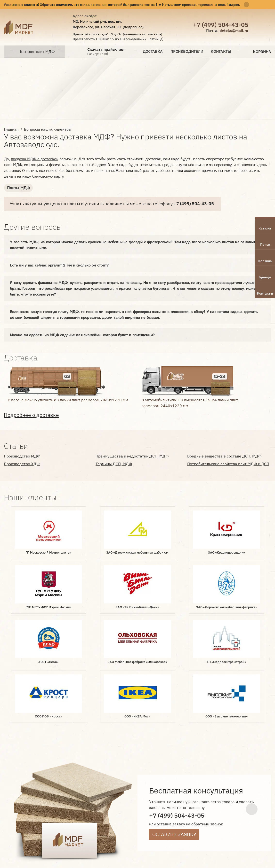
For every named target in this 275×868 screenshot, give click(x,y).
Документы (118, 802)
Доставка (153, 51)
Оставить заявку (174, 721)
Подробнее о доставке (31, 415)
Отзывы (83, 810)
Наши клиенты (149, 802)
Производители (187, 51)
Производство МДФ (22, 456)
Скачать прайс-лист (106, 49)
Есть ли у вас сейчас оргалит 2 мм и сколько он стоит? (59, 265)
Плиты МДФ (18, 188)
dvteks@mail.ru (234, 30)
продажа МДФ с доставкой (35, 159)
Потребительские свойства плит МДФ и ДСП (228, 464)
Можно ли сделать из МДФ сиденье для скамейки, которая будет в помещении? (82, 335)
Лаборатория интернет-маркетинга (14, 808)
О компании (87, 794)
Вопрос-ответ (89, 802)
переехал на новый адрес (218, 4)
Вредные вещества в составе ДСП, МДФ (224, 456)
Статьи (102, 810)
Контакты (221, 51)
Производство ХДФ (22, 464)
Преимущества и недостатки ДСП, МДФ (132, 456)
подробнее (133, 27)
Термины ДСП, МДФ (114, 464)
